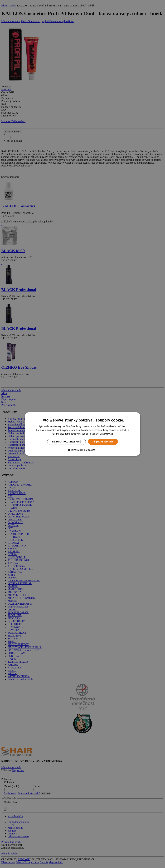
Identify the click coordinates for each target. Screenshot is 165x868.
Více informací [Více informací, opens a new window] (107, 434)
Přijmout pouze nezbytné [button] (67, 442)
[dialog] (83, 434)
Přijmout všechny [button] (103, 442)
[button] (82, 450)
